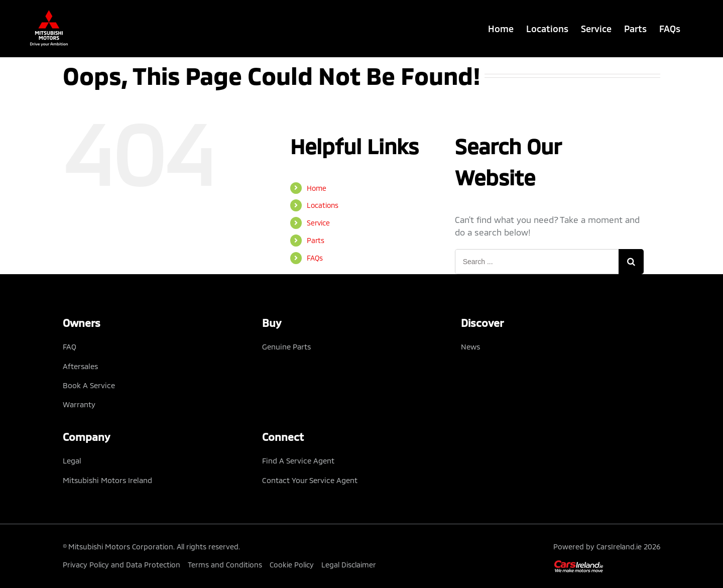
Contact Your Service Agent (310, 480)
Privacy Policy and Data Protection (122, 565)
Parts (316, 240)
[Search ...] (537, 262)
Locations (323, 205)
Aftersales (80, 366)
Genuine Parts (286, 346)
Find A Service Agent (298, 460)
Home (317, 188)
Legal (72, 460)
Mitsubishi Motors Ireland (107, 480)
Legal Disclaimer (349, 565)
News (470, 346)
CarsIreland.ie (619, 547)
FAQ (70, 346)
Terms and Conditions (225, 565)
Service (318, 223)
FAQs (315, 258)
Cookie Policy (292, 565)
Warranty (79, 404)
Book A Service (89, 385)
